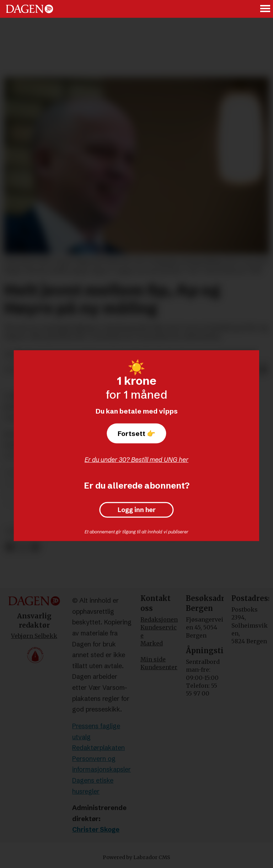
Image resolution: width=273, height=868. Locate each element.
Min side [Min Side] (153, 659)
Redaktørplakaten (98, 748)
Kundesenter (159, 667)
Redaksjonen (159, 619)
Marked (152, 643)
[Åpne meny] (266, 9)
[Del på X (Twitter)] (23, 547)
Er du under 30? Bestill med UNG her (136, 460)
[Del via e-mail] (263, 370)
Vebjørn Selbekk (34, 636)
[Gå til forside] (30, 9)
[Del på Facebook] (10, 547)
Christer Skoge (96, 829)
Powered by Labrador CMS (136, 857)
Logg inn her (137, 510)
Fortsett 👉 (136, 433)
